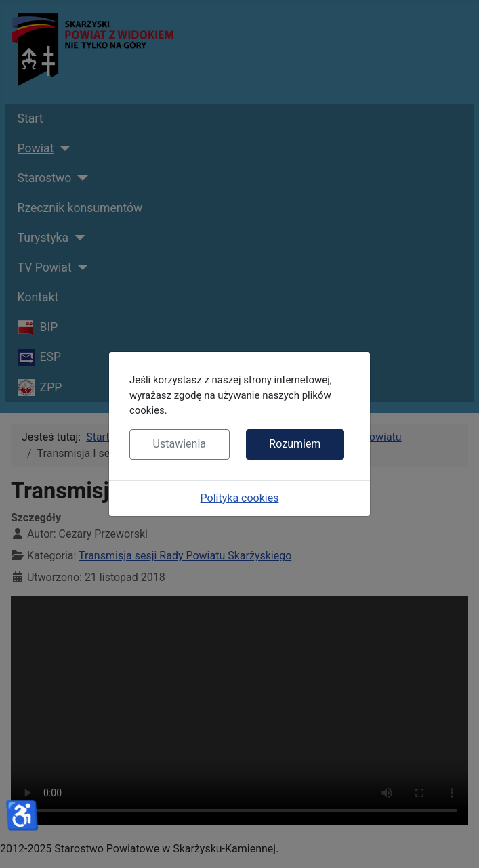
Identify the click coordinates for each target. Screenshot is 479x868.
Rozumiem (295, 444)
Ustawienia (180, 444)
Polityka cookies (240, 498)
